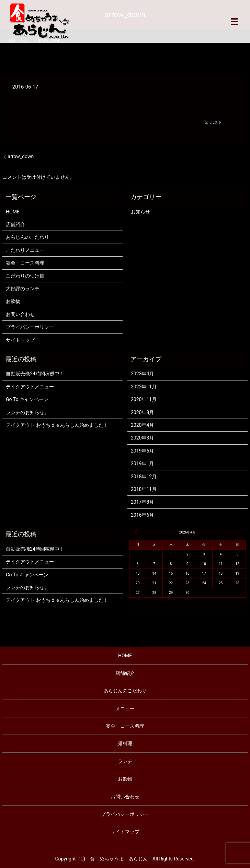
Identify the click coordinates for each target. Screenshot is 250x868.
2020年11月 (144, 399)
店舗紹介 (15, 224)
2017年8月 (142, 502)
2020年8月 (142, 412)
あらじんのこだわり (27, 237)
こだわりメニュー (25, 250)
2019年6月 (142, 451)
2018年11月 (144, 489)
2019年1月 (142, 464)
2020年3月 (142, 438)
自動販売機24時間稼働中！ (35, 374)
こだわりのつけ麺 (25, 276)
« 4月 (136, 531)
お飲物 (13, 301)
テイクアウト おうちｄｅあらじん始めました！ (57, 425)
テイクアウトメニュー (30, 387)
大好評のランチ (23, 289)
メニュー (125, 708)
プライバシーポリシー (30, 327)
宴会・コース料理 (25, 263)
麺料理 (125, 743)
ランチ (125, 761)
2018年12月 (144, 477)
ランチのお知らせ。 (27, 412)
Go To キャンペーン (27, 399)
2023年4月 (142, 374)
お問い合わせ (20, 314)
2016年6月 (142, 515)
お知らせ (140, 212)
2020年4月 (142, 425)
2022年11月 (144, 387)
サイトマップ (20, 340)
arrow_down (21, 156)
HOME (13, 212)
